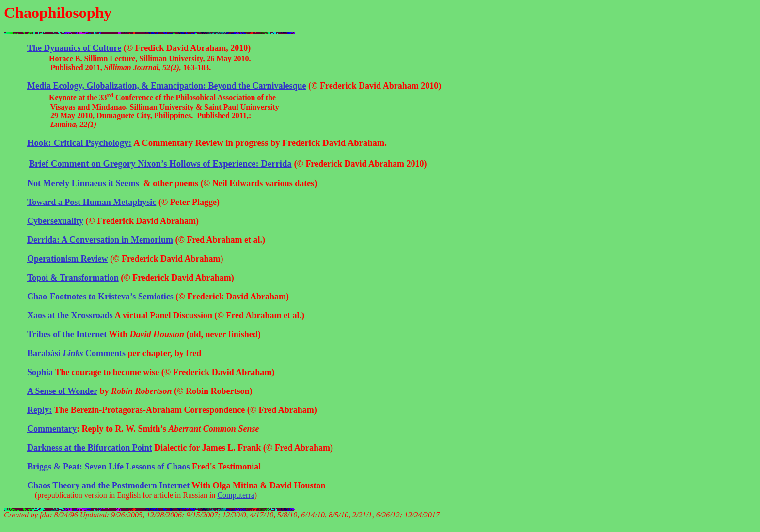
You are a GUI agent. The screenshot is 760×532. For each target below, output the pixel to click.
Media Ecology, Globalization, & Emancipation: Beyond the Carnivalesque (167, 86)
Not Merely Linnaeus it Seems (84, 183)
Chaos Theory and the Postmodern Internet (108, 485)
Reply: (40, 410)
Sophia (40, 372)
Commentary (52, 429)
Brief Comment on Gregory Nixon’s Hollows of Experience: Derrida (160, 164)
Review (67, 259)
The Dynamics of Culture (74, 48)
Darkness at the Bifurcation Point (90, 448)
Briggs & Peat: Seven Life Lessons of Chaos (109, 467)
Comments (76, 353)
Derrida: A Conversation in (100, 240)
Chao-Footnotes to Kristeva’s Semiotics (100, 297)
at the (70, 315)
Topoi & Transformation (73, 278)
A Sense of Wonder (62, 391)
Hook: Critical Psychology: (79, 143)
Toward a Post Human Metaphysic (92, 202)
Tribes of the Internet (67, 334)
